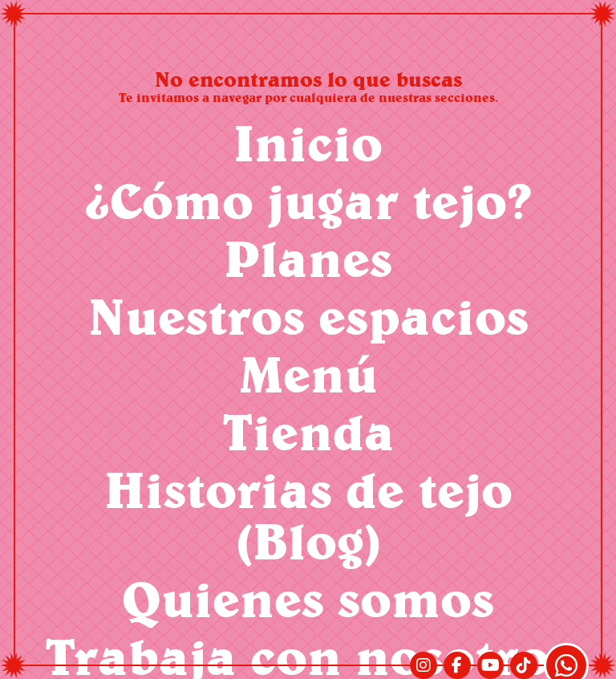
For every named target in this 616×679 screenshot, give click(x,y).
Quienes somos (308, 598)
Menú (308, 374)
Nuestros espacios (308, 316)
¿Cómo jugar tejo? (308, 200)
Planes (308, 258)
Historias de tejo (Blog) (308, 515)
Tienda (308, 431)
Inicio (308, 142)
